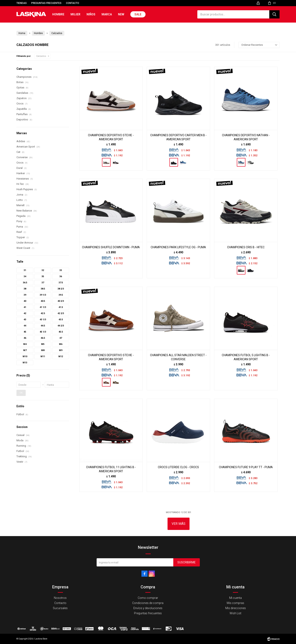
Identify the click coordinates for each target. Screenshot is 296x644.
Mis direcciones (236, 608)
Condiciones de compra (148, 603)
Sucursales (60, 608)
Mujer (75, 14)
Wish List (235, 613)
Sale (138, 14)
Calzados (41, 56)
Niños (91, 14)
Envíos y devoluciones (148, 608)
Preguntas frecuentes (46, 3)
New (121, 14)
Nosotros (60, 598)
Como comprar (148, 598)
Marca (107, 14)
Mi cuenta (235, 598)
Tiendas (22, 3)
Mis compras (235, 603)
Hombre (58, 14)
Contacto (73, 3)
